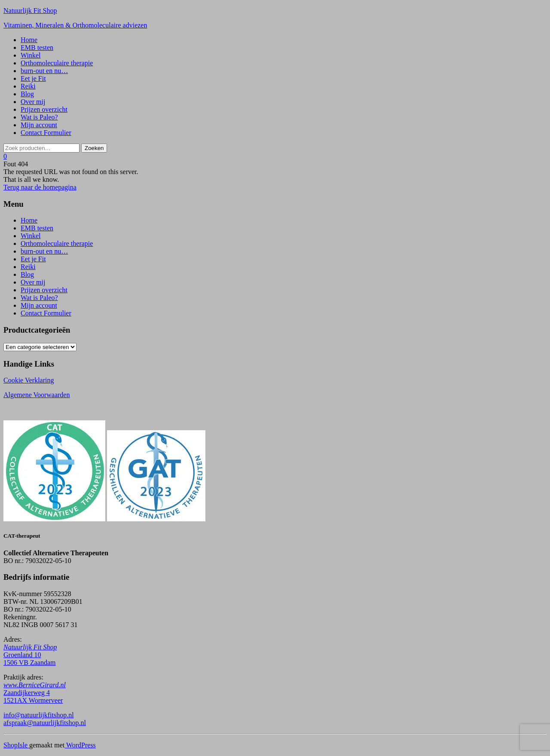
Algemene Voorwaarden (37, 395)
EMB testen (37, 47)
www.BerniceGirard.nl (35, 685)
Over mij (33, 102)
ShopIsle (16, 745)
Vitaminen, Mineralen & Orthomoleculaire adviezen (75, 25)
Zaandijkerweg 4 (27, 693)
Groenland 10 (22, 655)
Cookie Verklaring (29, 380)
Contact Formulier (46, 133)
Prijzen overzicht (44, 109)
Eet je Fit (33, 78)
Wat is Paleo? (39, 117)
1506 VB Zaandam (29, 663)
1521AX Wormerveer (33, 700)
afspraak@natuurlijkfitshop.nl (45, 723)
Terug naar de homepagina (40, 187)
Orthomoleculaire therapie (57, 63)
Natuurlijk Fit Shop (30, 11)
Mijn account (39, 125)
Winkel (31, 55)
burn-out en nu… (44, 71)
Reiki (28, 86)
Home (29, 40)
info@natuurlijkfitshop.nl (39, 715)
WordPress (80, 745)
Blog (27, 94)
